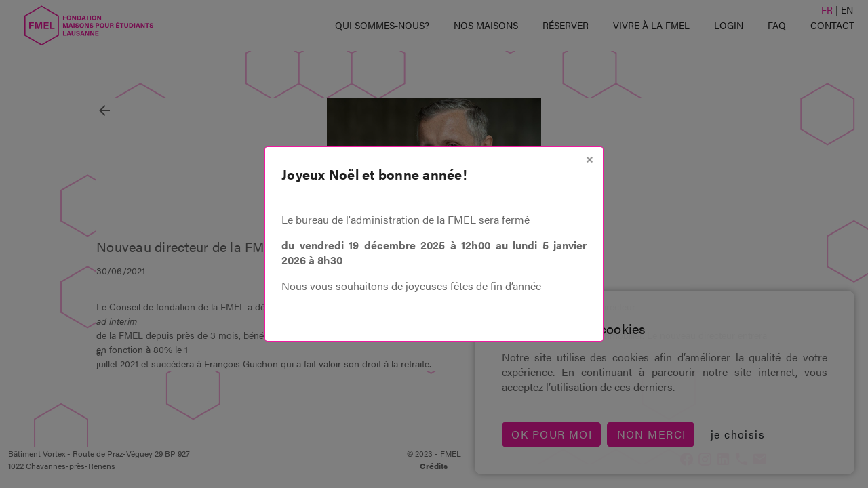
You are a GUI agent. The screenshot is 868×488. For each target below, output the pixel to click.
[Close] (590, 160)
